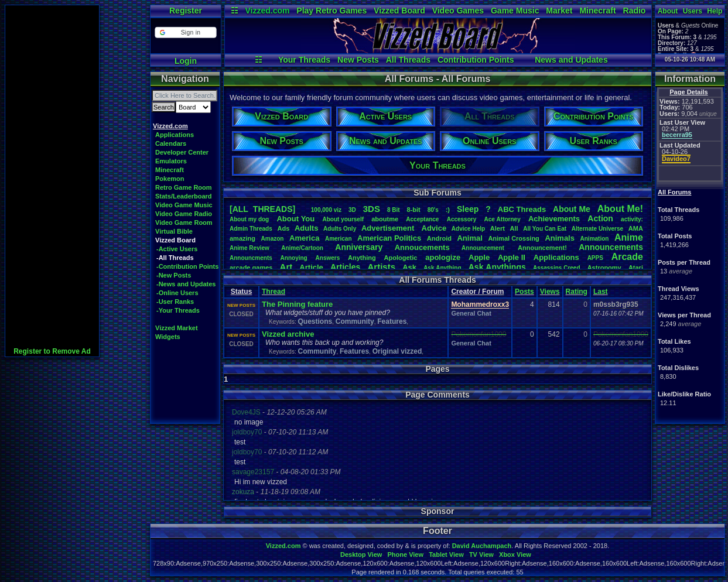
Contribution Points (476, 60)
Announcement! (542, 248)
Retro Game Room (184, 187)
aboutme (385, 219)
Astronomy (604, 268)
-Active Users (177, 249)
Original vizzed (397, 351)
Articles (345, 267)
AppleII (512, 257)
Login (186, 61)
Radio (635, 11)
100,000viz (326, 210)
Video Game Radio (184, 214)
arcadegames (251, 268)
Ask (409, 267)
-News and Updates (186, 284)
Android (439, 238)
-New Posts (174, 275)
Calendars (171, 143)
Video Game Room (184, 222)
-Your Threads (178, 310)
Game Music (515, 11)
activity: (632, 219)
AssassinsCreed (557, 268)
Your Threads (304, 60)
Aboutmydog (249, 219)
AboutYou (295, 219)
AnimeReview (249, 248)
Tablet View (446, 554)
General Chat (471, 313)
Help (715, 11)
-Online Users (177, 293)
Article (311, 267)
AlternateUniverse (597, 229)
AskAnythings (497, 267)
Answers (328, 258)
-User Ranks (175, 302)
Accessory (462, 219)
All (514, 228)
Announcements (611, 247)
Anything (362, 258)
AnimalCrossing (513, 238)
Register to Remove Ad (52, 351)
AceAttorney (502, 219)
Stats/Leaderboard (184, 196)
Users (693, 11)
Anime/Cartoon (302, 248)
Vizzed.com (267, 11)
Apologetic (401, 258)
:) (448, 210)
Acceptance (422, 219)
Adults (306, 228)
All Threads (408, 60)
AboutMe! (620, 209)
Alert (498, 228)
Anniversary (359, 247)
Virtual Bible (174, 231)
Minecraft (597, 11)
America (304, 238)
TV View (481, 554)
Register (186, 11)
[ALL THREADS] (262, 209)
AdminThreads (251, 229)
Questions (315, 321)
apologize (443, 257)
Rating (577, 292)
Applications (175, 135)
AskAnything (442, 268)
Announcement (484, 248)
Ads (283, 228)
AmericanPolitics (389, 238)
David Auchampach (482, 546)
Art (286, 267)
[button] (185, 32)
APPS (595, 258)
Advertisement (389, 228)
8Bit (394, 210)
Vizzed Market (177, 328)
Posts (524, 292)
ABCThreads (522, 209)
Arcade (627, 257)
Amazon (273, 239)
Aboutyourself (343, 219)
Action (600, 218)
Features (392, 321)
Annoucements (422, 247)
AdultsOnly (340, 229)
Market (559, 11)
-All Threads (175, 258)
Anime (629, 237)
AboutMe (572, 209)
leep (468, 209)
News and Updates (571, 60)
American (339, 239)
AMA (636, 228)
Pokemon (170, 179)
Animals (560, 238)
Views (550, 292)
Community (355, 321)
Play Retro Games (331, 11)
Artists (381, 267)
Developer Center (182, 152)
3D (352, 210)
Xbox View (515, 554)
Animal (469, 238)
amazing (242, 238)
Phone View (405, 554)
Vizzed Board (399, 11)
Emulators (171, 161)
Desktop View (361, 554)
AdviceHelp (468, 229)
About (668, 11)
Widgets (168, 337)
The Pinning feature (297, 304)
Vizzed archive (288, 334)
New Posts (358, 60)
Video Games (458, 11)
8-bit (414, 210)
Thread (274, 292)
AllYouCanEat (545, 229)
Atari (636, 268)
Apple (479, 257)
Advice (434, 228)
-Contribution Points (187, 266)
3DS (372, 209)
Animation (595, 239)
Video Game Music (184, 205)
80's (433, 210)
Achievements (554, 219)
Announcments (251, 258)
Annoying (294, 258)
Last (601, 292)
